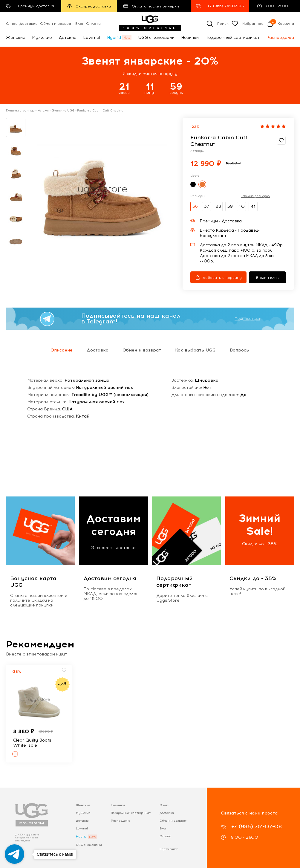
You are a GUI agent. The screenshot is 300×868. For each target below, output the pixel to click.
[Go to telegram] (14, 854)
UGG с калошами (156, 38)
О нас (12, 24)
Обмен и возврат (57, 24)
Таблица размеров (255, 196)
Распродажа (280, 38)
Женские (16, 38)
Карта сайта (169, 849)
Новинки (190, 38)
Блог (80, 24)
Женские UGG (63, 111)
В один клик (267, 278)
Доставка (29, 24)
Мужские (42, 38)
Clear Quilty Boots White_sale (32, 743)
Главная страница (20, 111)
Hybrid (114, 38)
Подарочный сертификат (232, 38)
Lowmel (92, 38)
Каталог (43, 111)
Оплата (93, 24)
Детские (68, 38)
